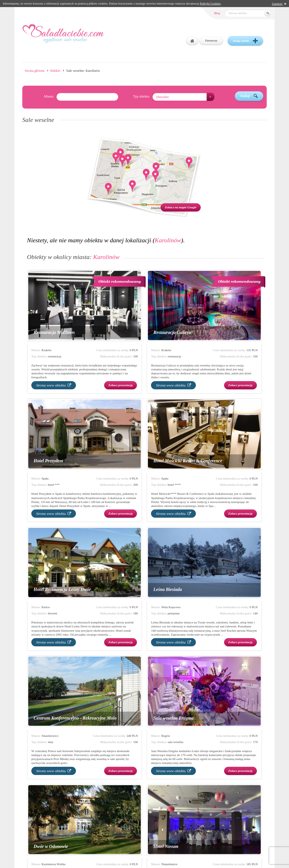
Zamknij (279, 4)
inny (51, 742)
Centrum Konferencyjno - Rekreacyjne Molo (75, 718)
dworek (53, 613)
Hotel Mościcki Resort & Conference (188, 461)
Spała (45, 478)
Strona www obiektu (54, 385)
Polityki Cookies (210, 3)
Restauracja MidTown (54, 332)
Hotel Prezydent (48, 461)
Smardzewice (50, 736)
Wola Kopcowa (171, 607)
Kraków (46, 350)
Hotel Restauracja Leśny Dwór (62, 589)
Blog (217, 13)
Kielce (46, 607)
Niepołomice (169, 864)
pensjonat (174, 613)
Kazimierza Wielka (53, 864)
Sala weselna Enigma (173, 718)
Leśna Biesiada (168, 589)
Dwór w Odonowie (51, 846)
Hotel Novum (166, 846)
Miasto (49, 96)
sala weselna (175, 742)
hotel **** (174, 485)
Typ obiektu (141, 96)
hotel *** (54, 485)
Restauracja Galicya (172, 332)
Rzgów (166, 736)
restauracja (55, 356)
